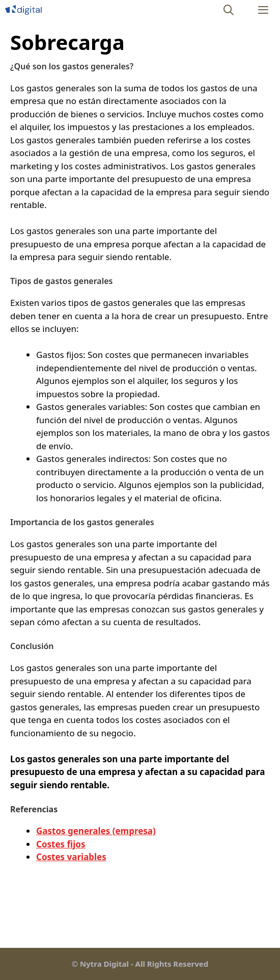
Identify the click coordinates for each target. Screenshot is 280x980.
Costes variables (71, 857)
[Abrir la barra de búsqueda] (229, 10)
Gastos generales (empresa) (96, 831)
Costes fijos (61, 844)
